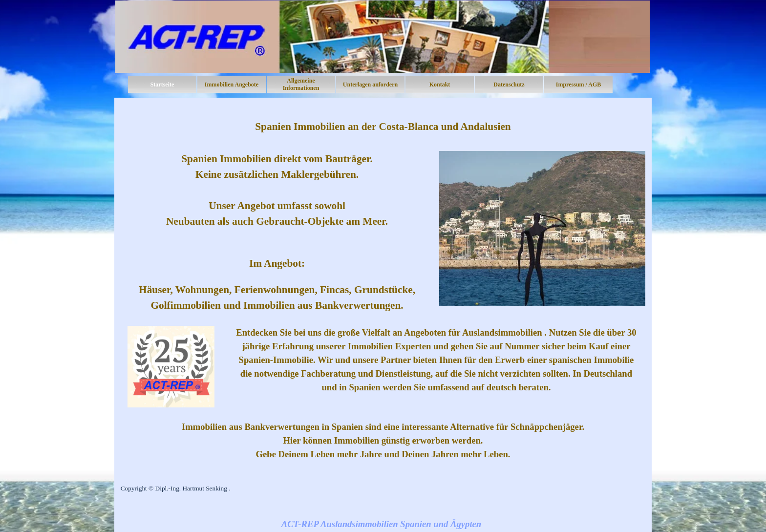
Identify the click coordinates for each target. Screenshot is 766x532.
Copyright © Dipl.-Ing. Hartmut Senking (174, 488)
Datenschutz (509, 85)
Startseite (162, 85)
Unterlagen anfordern (370, 85)
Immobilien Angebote (232, 85)
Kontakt (440, 85)
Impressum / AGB (578, 85)
